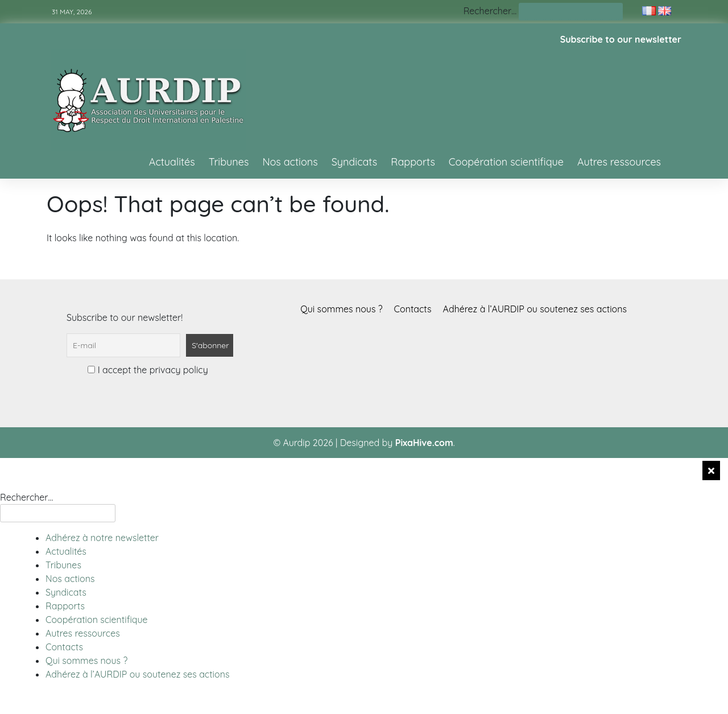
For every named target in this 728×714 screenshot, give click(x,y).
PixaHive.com (424, 443)
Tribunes (229, 162)
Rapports (413, 162)
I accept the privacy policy (148, 370)
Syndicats (355, 162)
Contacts (413, 309)
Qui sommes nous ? (341, 309)
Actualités (172, 162)
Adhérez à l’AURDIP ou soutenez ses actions (535, 309)
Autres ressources (619, 162)
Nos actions (290, 162)
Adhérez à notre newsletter (102, 538)
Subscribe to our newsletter (621, 39)
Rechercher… (490, 11)
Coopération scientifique (506, 162)
